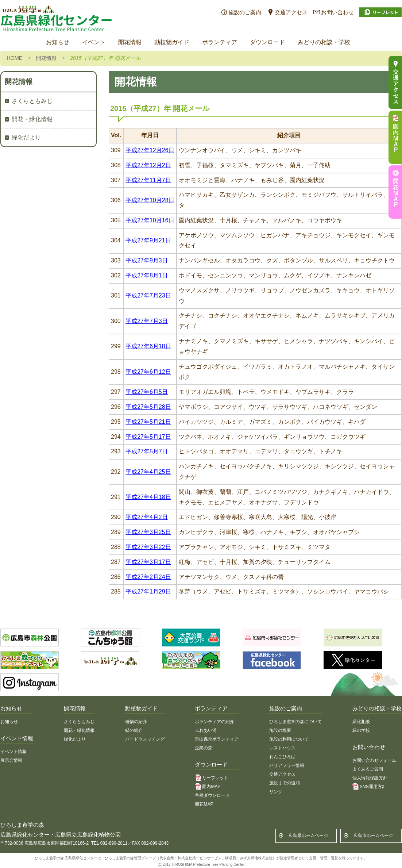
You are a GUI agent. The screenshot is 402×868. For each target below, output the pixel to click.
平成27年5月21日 (148, 422)
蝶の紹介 (134, 730)
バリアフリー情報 (287, 765)
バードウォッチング (145, 739)
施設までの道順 (285, 783)
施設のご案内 (245, 12)
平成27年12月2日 (148, 165)
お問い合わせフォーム (374, 760)
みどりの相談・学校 (324, 42)
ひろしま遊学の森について (295, 722)
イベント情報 (13, 752)
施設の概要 (280, 730)
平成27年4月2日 (147, 517)
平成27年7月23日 (148, 295)
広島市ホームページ (373, 836)
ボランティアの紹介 (214, 722)
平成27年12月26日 (150, 150)
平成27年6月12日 (148, 372)
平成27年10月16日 (150, 220)
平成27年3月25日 (148, 532)
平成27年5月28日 (148, 407)
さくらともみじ (32, 101)
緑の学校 (361, 730)
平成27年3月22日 (148, 547)
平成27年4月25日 (148, 472)
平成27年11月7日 (148, 180)
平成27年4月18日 (148, 497)
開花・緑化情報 (32, 119)
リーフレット (215, 778)
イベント (94, 42)
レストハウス (282, 748)
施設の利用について (289, 739)
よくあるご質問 (368, 769)
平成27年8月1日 (147, 275)
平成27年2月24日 (148, 577)
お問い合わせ (337, 12)
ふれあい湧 (206, 730)
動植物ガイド (172, 42)
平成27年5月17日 (148, 437)
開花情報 (130, 42)
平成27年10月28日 (150, 200)
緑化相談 (361, 722)
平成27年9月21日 (148, 240)
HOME (14, 58)
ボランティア (220, 42)
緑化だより (26, 137)
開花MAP (204, 804)
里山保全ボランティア (217, 739)
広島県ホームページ (308, 836)
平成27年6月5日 (147, 392)
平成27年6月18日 (148, 346)
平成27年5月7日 (147, 451)
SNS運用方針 (373, 787)
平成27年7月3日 (147, 321)
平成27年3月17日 (148, 562)
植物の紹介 (136, 722)
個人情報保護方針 (370, 778)
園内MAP (211, 787)
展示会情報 (11, 760)
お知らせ (58, 42)
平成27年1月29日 (148, 592)
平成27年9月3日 (147, 260)
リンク (276, 792)
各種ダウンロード (212, 795)
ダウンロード (267, 42)
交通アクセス (291, 12)
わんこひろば (282, 757)
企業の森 (204, 748)
